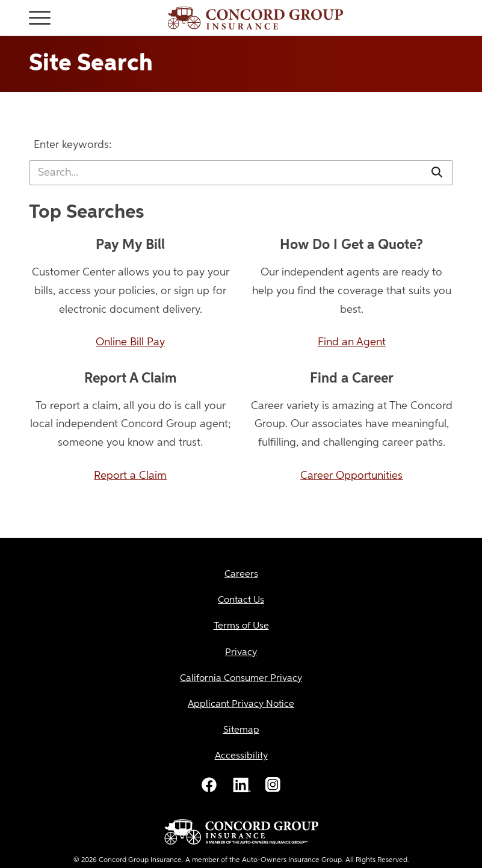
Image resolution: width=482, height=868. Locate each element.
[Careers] (241, 575)
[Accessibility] (241, 756)
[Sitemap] (241, 731)
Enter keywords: (73, 145)
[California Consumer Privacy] (241, 679)
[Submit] (437, 173)
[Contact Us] (241, 601)
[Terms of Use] (241, 626)
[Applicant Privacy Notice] (241, 705)
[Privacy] (241, 653)
